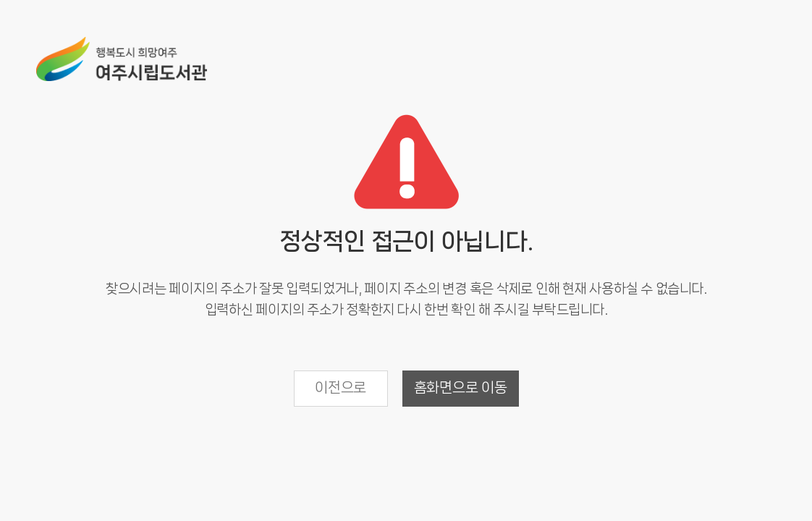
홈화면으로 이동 (461, 387)
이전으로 (341, 387)
